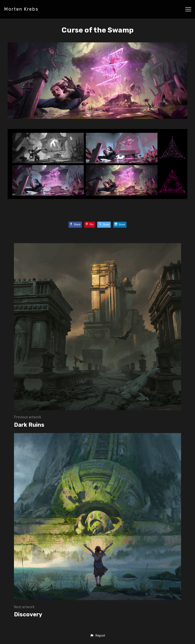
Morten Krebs (21, 9)
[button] (97, 636)
